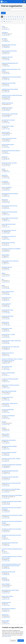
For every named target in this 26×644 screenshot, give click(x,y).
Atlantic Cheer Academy (7, 596)
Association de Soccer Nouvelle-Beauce (11, 489)
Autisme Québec (6, 621)
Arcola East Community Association (10, 379)
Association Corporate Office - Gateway (11, 458)
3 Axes (3, 26)
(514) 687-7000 (6, 561)
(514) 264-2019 (6, 29)
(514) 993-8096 (6, 587)
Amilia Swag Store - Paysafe (8, 334)
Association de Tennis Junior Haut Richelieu (12, 495)
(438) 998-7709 (6, 331)
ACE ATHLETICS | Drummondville (10, 114)
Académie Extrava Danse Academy (10, 89)
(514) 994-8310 (6, 153)
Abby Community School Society (9, 51)
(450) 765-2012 (6, 532)
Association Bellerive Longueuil (9, 452)
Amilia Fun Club (5, 322)
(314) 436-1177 (6, 461)
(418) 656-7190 (6, 172)
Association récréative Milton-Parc (10, 543)
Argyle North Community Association (10, 385)
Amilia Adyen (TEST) (6, 298)
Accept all (21, 641)
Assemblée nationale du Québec (9, 446)
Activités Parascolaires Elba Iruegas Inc (11, 151)
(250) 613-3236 (6, 412)
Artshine (4, 428)
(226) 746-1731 (6, 160)
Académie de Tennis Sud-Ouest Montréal (11, 77)
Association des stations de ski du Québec (11, 529)
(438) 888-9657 (6, 467)
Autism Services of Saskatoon (9, 608)
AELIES (3, 169)
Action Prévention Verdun (8, 144)
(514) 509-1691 (6, 480)
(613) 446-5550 (6, 92)
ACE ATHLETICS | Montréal (8, 120)
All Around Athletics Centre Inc (9, 230)
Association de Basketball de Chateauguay (12, 465)
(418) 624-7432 (6, 624)
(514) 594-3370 (6, 512)
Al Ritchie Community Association (10, 212)
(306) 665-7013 (6, 611)
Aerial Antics (5, 175)
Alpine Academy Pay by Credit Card (10, 261)
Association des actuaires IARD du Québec (12, 501)
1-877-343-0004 (7, 313)
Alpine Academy (6, 255)
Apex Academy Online (7, 367)
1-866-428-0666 (7, 369)
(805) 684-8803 (6, 184)
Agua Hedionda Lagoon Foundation (10, 193)
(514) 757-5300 (6, 100)
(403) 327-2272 (6, 251)
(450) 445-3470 (6, 486)
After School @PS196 (7, 187)
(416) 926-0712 (6, 209)
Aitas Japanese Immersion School (10, 206)
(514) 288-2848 (6, 406)
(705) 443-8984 (6, 233)
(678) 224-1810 (6, 593)
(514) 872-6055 (6, 518)
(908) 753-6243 (6, 239)
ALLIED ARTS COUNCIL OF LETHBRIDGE (11, 249)
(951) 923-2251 (6, 282)
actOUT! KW (5, 157)
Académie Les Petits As (7, 108)
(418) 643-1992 (6, 449)
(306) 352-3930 (6, 215)
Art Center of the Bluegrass (8, 416)
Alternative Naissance (7, 267)
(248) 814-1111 (6, 258)
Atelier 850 (4, 578)
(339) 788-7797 (6, 190)
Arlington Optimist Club (7, 397)
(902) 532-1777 (6, 363)
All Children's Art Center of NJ (9, 236)
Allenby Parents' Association (8, 242)
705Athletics (5, 32)
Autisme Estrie (5, 615)
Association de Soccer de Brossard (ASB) (11, 483)
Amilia (3, 285)
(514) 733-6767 (6, 110)
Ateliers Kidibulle (6, 584)
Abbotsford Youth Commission (9, 45)
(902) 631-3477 (6, 599)
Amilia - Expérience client (8, 291)
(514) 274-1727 (6, 270)
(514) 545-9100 (6, 86)
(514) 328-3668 (6, 60)
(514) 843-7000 (6, 546)
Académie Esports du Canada (9, 83)
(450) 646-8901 (6, 455)
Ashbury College (6, 434)
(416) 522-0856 (6, 141)
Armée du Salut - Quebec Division (10, 403)
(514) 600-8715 (6, 350)
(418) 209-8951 (6, 492)
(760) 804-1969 (6, 196)
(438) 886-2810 (6, 575)
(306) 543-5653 (6, 388)
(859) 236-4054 (6, 418)
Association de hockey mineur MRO (10, 477)
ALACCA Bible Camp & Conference (10, 218)
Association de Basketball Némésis (10, 471)
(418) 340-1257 (6, 526)
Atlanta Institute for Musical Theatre (10, 590)
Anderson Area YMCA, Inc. (8, 353)
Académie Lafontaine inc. (8, 103)
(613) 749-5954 (6, 437)
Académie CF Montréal (7, 57)
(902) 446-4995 (6, 605)
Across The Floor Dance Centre (9, 138)
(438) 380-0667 (6, 581)
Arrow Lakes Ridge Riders (8, 409)
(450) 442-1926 (6, 568)
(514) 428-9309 (6, 394)
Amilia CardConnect (6, 304)
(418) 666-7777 (6, 300)
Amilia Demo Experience (8, 316)
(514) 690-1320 (6, 80)
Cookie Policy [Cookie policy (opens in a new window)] (7, 636)
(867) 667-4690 (6, 202)
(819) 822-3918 (6, 617)
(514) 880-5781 (6, 41)
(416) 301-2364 (6, 227)
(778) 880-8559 (6, 48)
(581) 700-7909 (6, 117)
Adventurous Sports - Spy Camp (9, 163)
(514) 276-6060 (6, 74)
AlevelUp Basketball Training (9, 224)
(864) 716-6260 (6, 356)
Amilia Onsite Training (7, 328)
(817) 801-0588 (6, 400)
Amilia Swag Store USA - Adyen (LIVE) (11, 347)
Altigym (4, 273)
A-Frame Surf (5, 181)
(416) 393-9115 (6, 245)
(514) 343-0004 (6, 288)
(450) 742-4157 (6, 276)
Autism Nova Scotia (6, 602)
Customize (13, 641)
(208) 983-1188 (6, 221)
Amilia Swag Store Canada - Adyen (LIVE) (11, 341)
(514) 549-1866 (6, 307)
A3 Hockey (4, 39)
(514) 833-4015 (6, 498)
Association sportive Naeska (8, 572)
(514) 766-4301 (6, 147)
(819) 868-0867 (6, 66)
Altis (3, 279)
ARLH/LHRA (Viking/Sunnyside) (9, 391)
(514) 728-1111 (6, 376)
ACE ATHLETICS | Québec (8, 126)
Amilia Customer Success (7, 310)
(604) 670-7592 (6, 425)
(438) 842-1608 (6, 474)
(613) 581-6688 (6, 178)
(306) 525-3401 (6, 382)
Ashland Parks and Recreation (9, 440)
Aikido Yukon (5, 200)
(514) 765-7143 (6, 539)
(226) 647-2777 (6, 431)
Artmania (4, 422)
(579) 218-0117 (6, 553)
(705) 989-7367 (6, 35)
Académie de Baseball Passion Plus (10, 63)
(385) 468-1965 (6, 135)
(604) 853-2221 (6, 54)
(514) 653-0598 (6, 504)
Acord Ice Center (6, 132)
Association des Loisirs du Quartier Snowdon (12, 515)
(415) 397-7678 (6, 166)
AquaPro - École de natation (8, 373)
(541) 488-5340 (6, 443)
